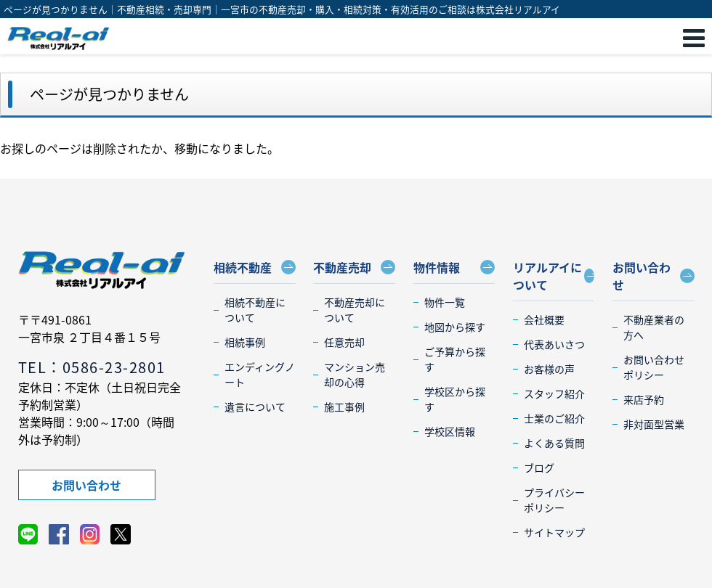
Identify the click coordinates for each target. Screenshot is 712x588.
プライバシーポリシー (554, 500)
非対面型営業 (654, 424)
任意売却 (344, 342)
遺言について (255, 407)
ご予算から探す (455, 359)
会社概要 (544, 319)
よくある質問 (554, 443)
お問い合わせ (86, 485)
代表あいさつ (554, 344)
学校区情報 (450, 431)
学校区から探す (455, 399)
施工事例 (344, 407)
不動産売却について (355, 310)
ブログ (539, 467)
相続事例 (245, 342)
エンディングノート (260, 374)
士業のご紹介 (554, 418)
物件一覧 (445, 302)
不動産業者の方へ (654, 327)
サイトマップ (554, 532)
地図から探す (455, 327)
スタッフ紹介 (554, 393)
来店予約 (644, 399)
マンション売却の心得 (355, 374)
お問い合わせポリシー (654, 367)
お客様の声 (549, 369)
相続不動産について (255, 310)
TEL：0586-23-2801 (92, 367)
